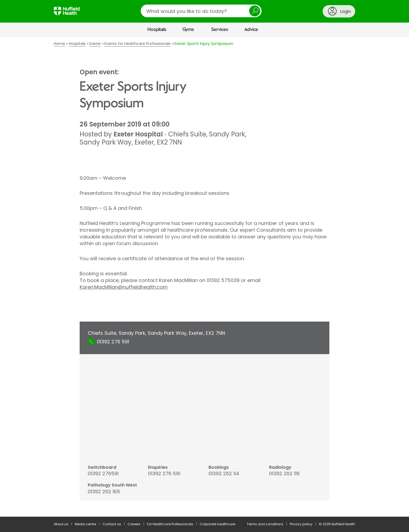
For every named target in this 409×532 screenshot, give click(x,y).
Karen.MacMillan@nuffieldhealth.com (124, 287)
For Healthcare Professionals (170, 524)
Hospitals (157, 30)
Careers (134, 524)
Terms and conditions (265, 524)
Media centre (85, 524)
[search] (201, 11)
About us (61, 524)
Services (220, 30)
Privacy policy (301, 524)
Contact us (112, 524)
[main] (204, 277)
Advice (251, 30)
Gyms (188, 30)
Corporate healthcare (217, 524)
